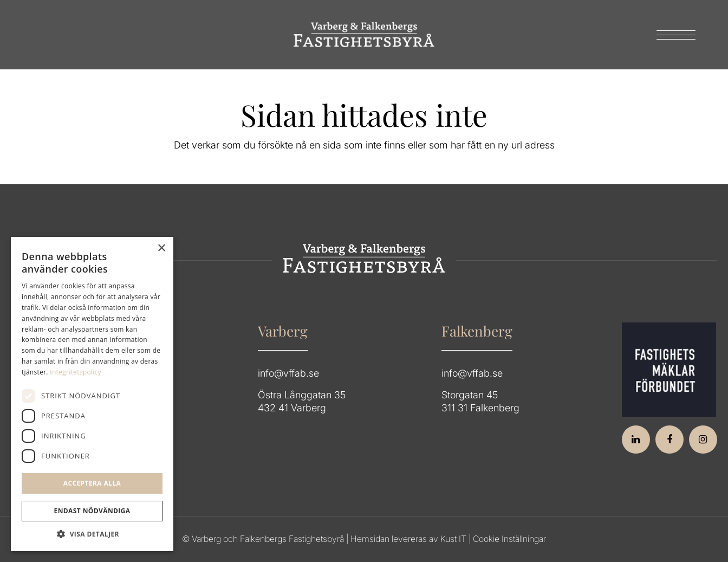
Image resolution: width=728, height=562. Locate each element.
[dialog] (92, 394)
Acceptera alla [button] (92, 483)
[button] (92, 534)
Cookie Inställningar (509, 539)
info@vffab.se (288, 373)
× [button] (161, 248)
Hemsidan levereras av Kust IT (408, 539)
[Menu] (672, 35)
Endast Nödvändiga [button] (92, 511)
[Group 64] (364, 35)
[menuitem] (672, 35)
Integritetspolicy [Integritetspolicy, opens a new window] (76, 372)
